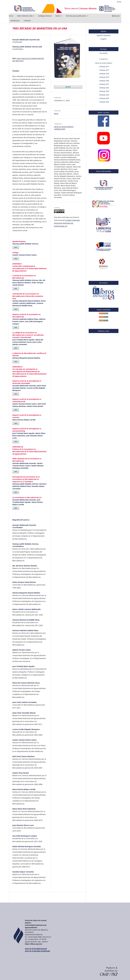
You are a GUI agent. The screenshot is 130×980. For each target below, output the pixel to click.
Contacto (27, 21)
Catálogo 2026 (104, 102)
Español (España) (104, 35)
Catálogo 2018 (104, 74)
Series (58, 16)
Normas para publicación (76, 16)
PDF (16, 247)
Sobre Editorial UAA (25, 16)
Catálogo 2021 (104, 84)
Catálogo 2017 (104, 70)
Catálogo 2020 (104, 81)
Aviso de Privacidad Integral (36, 949)
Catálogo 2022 (104, 88)
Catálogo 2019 (104, 77)
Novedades (104, 53)
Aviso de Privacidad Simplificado (37, 951)
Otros (56, 114)
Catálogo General (45, 16)
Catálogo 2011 (104, 67)
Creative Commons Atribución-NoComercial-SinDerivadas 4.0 (67, 223)
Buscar (116, 16)
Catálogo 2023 (104, 91)
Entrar (119, 2)
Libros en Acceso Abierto (64, 127)
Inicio (11, 16)
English (104, 39)
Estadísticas (15, 21)
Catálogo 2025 (104, 98)
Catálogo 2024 (60, 129)
